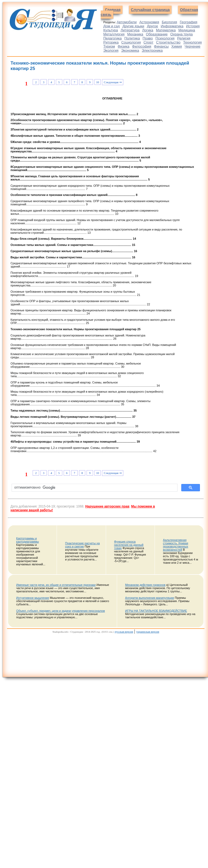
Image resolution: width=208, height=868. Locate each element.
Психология (165, 38)
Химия (177, 46)
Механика (135, 34)
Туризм (109, 46)
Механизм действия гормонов (145, 585)
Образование (157, 34)
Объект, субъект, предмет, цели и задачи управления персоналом (61, 611)
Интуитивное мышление (33, 598)
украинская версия (148, 632)
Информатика (172, 26)
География (188, 22)
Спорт (149, 42)
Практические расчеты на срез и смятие (82, 545)
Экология (111, 50)
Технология (192, 42)
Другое (152, 26)
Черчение (192, 46)
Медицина (187, 30)
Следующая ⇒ (113, 82)
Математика (166, 30)
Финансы (161, 46)
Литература (130, 30)
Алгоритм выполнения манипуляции (150, 598)
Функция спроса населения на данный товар (129, 545)
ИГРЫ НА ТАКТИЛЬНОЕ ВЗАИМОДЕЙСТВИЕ (156, 611)
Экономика (130, 50)
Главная (113, 10)
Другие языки (133, 26)
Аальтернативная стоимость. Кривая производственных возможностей (175, 545)
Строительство (168, 42)
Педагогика (112, 38)
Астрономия (149, 22)
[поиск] (94, 488)
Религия (184, 38)
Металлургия (114, 34)
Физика (124, 46)
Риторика (111, 42)
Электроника (152, 50)
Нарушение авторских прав (107, 506)
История (193, 26)
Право (148, 38)
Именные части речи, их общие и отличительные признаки (56, 585)
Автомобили (127, 22)
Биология (170, 22)
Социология (131, 42)
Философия (142, 46)
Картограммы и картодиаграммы (28, 540)
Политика (132, 38)
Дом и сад (112, 26)
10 (98, 82)
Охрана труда (181, 34)
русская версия (124, 632)
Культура (111, 30)
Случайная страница (150, 10)
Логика (148, 30)
